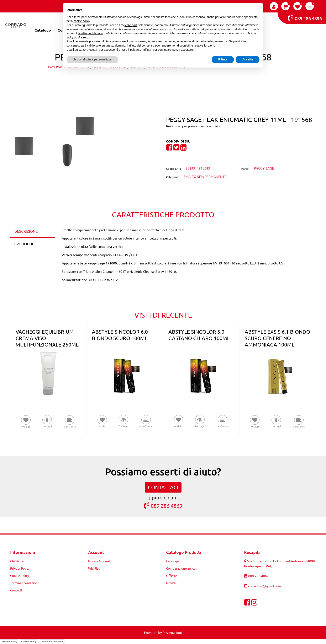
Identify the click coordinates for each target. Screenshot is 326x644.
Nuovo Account (99, 561)
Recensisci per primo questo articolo (193, 126)
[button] (85, 125)
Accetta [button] (248, 59)
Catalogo (43, 30)
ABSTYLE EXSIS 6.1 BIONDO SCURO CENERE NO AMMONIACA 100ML (277, 338)
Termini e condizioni (24, 583)
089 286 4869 (163, 506)
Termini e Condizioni (52, 642)
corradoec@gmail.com (265, 586)
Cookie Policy (20, 576)
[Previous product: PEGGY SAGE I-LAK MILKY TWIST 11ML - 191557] (155, 79)
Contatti (16, 590)
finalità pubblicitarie (91, 33)
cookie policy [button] (82, 21)
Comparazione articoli (182, 568)
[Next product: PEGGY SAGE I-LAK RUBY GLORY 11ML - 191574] (171, 79)
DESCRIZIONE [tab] (26, 231)
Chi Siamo (17, 561)
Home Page (55, 67)
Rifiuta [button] (223, 59)
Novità (171, 583)
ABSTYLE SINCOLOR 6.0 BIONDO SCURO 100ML (120, 335)
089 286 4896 (305, 18)
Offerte (172, 576)
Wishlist (94, 568)
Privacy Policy (20, 568)
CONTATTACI (163, 487)
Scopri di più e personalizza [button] (92, 59)
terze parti (131, 25)
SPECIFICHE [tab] (24, 244)
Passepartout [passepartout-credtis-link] (172, 632)
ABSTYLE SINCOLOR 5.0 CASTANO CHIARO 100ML (199, 335)
